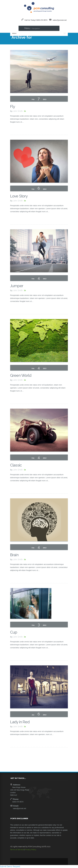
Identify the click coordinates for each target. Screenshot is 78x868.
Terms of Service (17, 850)
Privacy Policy (31, 850)
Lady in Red (20, 722)
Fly (13, 107)
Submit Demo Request (10, 867)
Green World (21, 375)
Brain (14, 555)
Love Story (19, 196)
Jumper (17, 286)
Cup (14, 632)
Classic (16, 465)
